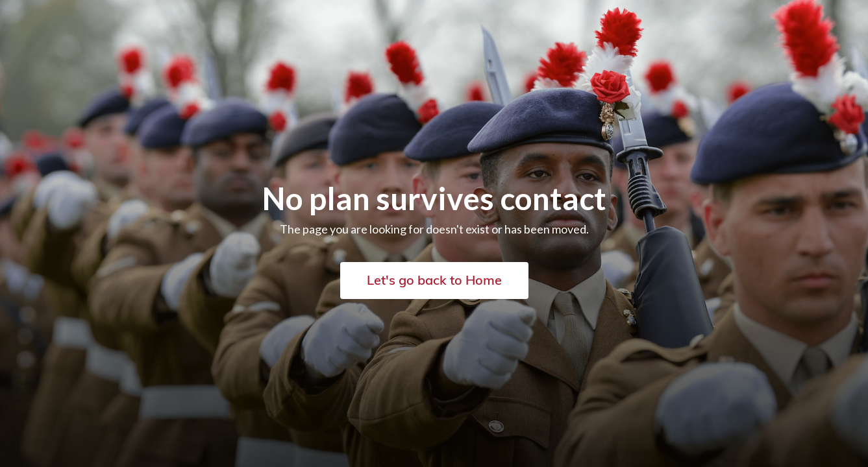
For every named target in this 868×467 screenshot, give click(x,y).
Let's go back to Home (434, 280)
